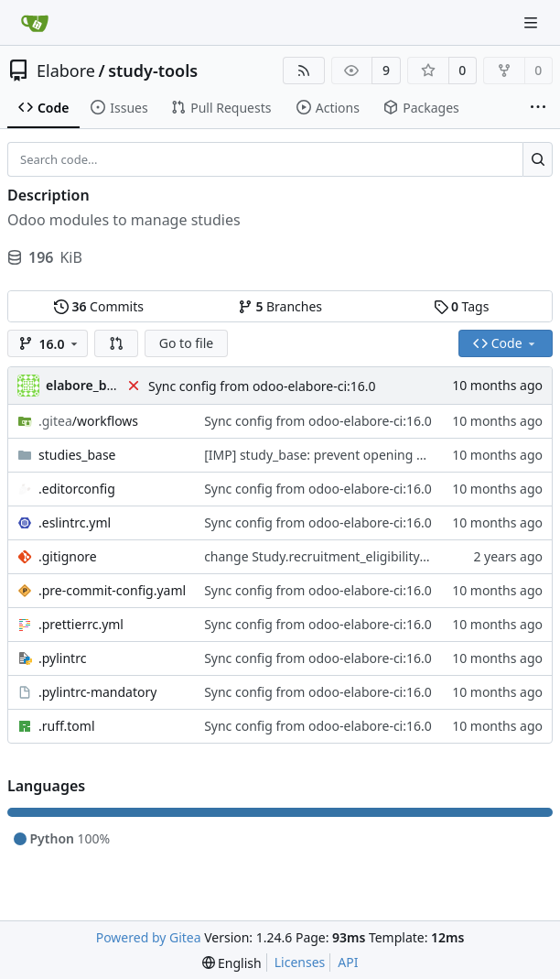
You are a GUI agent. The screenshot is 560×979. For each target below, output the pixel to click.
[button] (116, 343)
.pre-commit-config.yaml (112, 590)
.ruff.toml (67, 726)
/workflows (88, 421)
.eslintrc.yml (75, 522)
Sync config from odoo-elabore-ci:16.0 (262, 386)
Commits (99, 306)
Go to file (186, 343)
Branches (280, 306)
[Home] (35, 23)
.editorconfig (77, 489)
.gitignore (68, 556)
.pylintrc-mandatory (97, 692)
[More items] (538, 108)
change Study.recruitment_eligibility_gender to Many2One (379, 556)
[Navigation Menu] (533, 22)
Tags (462, 306)
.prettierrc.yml (81, 624)
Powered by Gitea (149, 937)
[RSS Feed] (304, 71)
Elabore (66, 71)
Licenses (300, 962)
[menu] (232, 963)
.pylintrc (62, 658)
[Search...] (538, 159)
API (348, 962)
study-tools (153, 71)
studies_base (77, 455)
